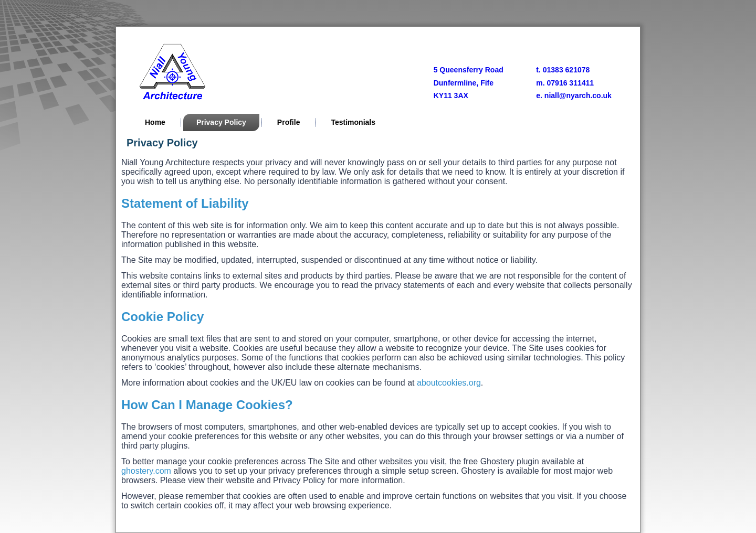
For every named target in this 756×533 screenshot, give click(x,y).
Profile (289, 122)
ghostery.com (146, 471)
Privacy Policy (221, 122)
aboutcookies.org (449, 383)
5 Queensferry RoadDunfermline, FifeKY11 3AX (469, 83)
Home (155, 122)
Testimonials (353, 122)
